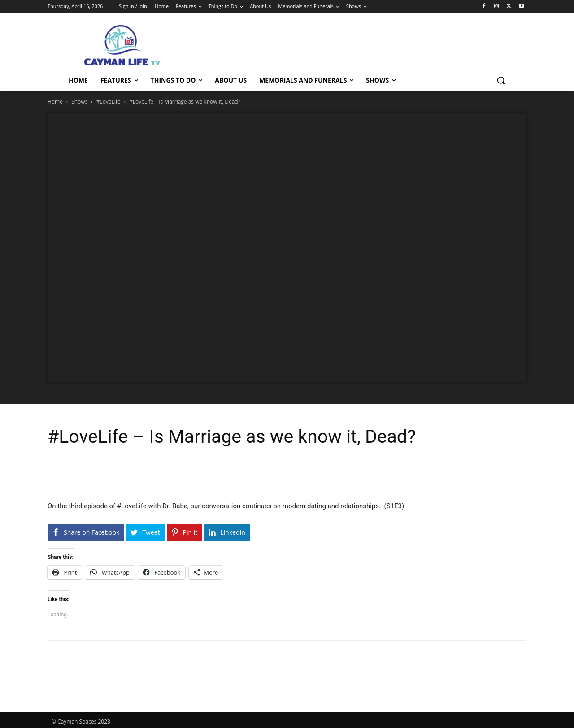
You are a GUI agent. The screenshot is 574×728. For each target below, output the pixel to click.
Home (55, 102)
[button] (501, 80)
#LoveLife (109, 102)
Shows (79, 102)
